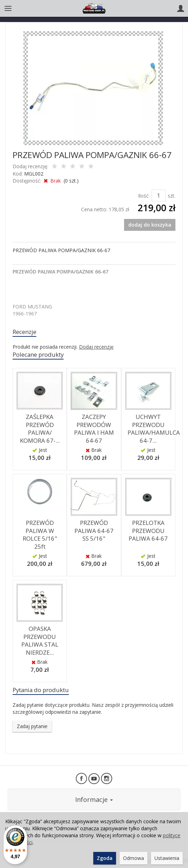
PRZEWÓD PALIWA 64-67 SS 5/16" (94, 531)
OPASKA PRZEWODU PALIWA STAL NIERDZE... (40, 641)
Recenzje (24, 332)
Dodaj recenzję (96, 347)
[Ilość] (159, 195)
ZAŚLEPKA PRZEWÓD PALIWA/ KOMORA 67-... (40, 429)
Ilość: (144, 196)
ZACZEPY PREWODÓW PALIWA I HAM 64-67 (94, 429)
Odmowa (133, 858)
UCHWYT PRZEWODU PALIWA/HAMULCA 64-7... (154, 429)
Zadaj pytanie (32, 726)
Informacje (94, 799)
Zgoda (105, 858)
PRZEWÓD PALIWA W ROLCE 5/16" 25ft (40, 535)
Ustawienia (167, 858)
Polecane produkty (38, 354)
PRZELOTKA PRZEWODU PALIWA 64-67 (148, 531)
